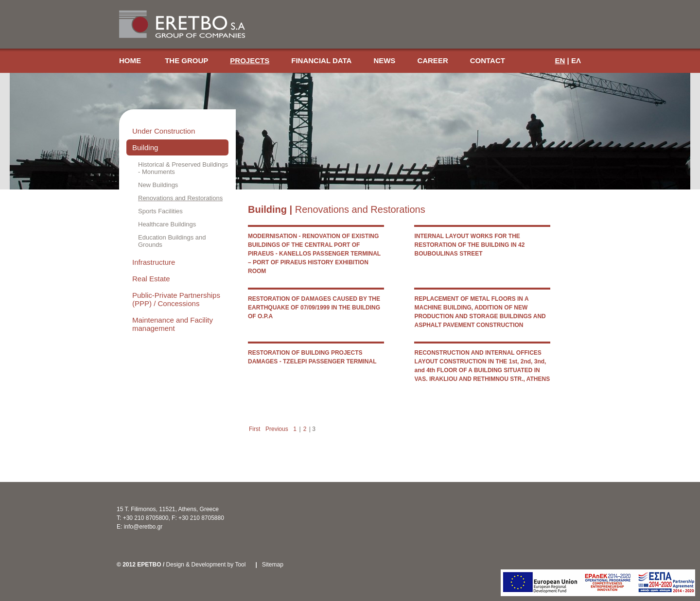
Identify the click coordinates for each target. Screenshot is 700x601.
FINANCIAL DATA (321, 60)
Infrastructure (154, 262)
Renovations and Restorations (180, 198)
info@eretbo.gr (143, 527)
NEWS (384, 60)
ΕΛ (576, 60)
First (254, 429)
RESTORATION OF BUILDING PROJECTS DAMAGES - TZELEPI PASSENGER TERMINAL (312, 357)
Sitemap (273, 565)
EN (560, 60)
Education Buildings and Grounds (172, 241)
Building (145, 147)
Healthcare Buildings (167, 224)
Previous (277, 429)
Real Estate (151, 279)
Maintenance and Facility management (173, 324)
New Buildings (158, 185)
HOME (131, 60)
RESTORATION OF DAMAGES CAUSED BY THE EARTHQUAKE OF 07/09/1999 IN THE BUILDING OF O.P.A (314, 308)
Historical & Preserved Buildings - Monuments (183, 168)
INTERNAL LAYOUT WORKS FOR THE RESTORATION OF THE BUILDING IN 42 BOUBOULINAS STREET (469, 245)
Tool (240, 565)
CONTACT (488, 60)
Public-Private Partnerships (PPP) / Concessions (176, 299)
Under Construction (164, 131)
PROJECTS (250, 60)
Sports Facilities (160, 211)
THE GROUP (186, 60)
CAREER (432, 60)
